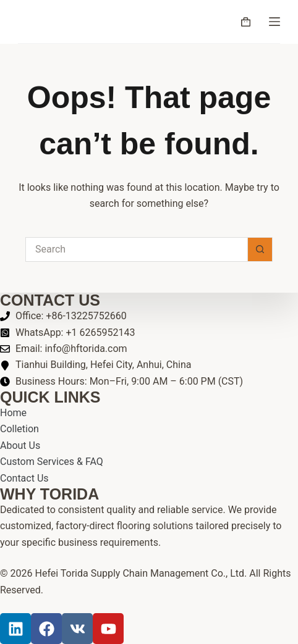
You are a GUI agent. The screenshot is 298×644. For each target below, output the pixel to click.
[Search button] (260, 249)
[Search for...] (137, 249)
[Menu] (275, 22)
